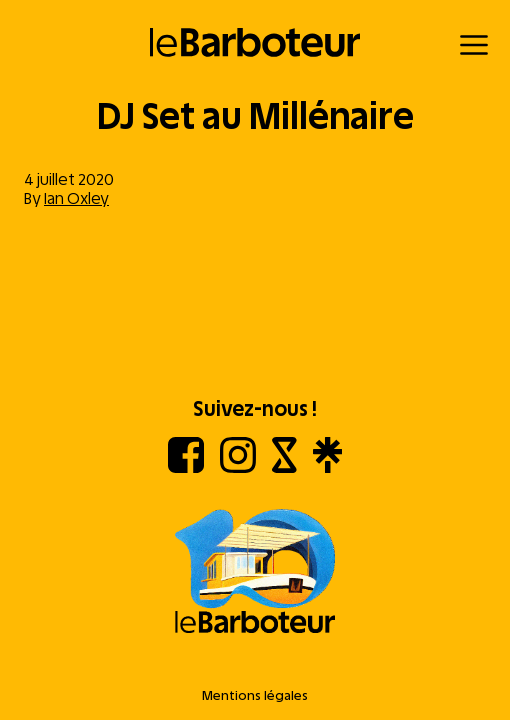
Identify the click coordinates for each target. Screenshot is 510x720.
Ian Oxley (76, 198)
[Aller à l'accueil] (255, 573)
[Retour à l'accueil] (255, 42)
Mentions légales (255, 695)
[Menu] (474, 45)
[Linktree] (327, 467)
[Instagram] (238, 467)
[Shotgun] (284, 467)
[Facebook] (186, 467)
